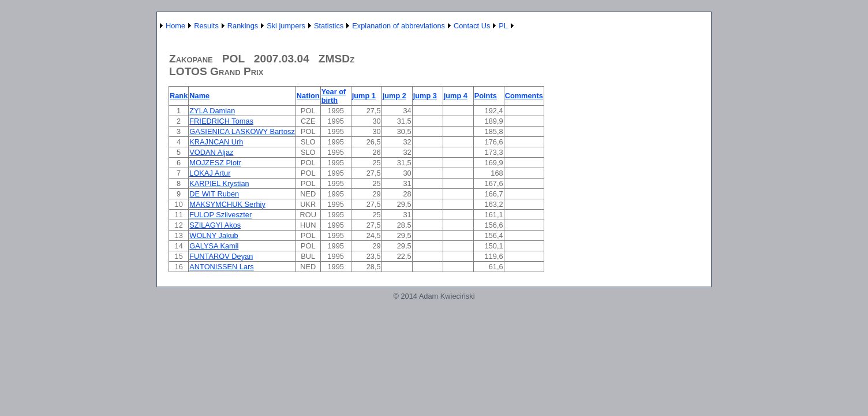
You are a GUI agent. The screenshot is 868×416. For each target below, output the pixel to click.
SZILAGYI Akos (215, 225)
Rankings (243, 26)
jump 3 (425, 96)
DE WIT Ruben (214, 194)
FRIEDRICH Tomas (221, 121)
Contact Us (472, 26)
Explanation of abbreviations (399, 26)
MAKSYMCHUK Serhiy (227, 204)
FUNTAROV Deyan (221, 256)
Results (206, 26)
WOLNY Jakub (214, 235)
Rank (179, 96)
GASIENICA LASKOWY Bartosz (242, 131)
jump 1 (364, 96)
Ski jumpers (286, 26)
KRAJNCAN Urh (216, 142)
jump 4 (456, 96)
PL (503, 26)
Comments (524, 96)
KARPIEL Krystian (219, 183)
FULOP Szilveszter (220, 215)
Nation (308, 96)
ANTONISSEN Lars (221, 267)
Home (175, 26)
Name (199, 96)
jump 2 (394, 96)
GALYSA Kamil (214, 246)
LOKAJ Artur (210, 173)
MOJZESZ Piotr (215, 163)
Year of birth (334, 96)
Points (486, 96)
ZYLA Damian (212, 111)
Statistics (329, 26)
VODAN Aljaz (211, 152)
